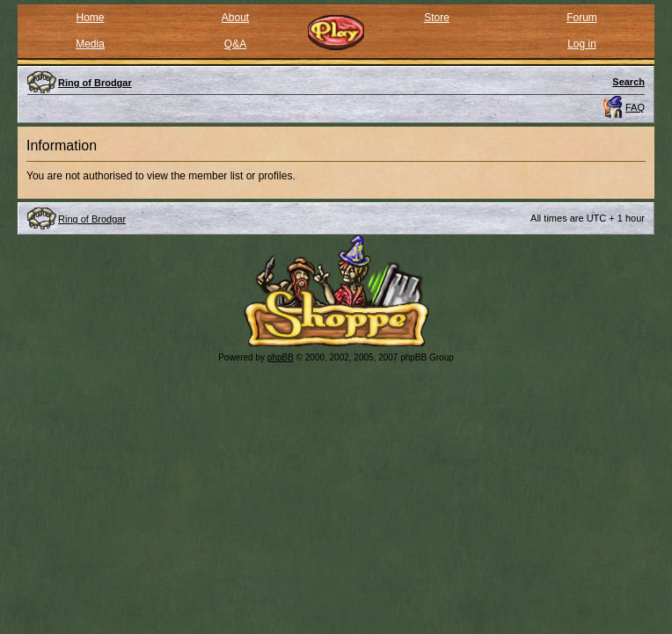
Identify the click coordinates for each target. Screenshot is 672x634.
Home (90, 18)
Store (437, 18)
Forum (582, 18)
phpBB (281, 357)
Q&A (235, 44)
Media (90, 44)
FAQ (635, 107)
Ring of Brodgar (92, 219)
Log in (582, 44)
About (235, 18)
